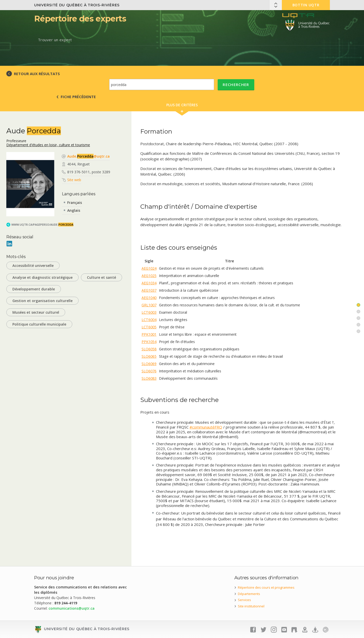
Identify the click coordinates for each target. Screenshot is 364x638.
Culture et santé (101, 277)
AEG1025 (149, 276)
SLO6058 (149, 349)
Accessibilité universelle (33, 265)
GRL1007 (149, 305)
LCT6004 (149, 320)
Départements (249, 594)
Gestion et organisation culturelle (42, 301)
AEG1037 (149, 290)
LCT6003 (149, 312)
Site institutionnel (251, 606)
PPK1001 (149, 334)
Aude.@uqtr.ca (88, 156)
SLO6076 (149, 371)
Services (244, 600)
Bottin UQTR (306, 5)
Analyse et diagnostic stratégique (42, 277)
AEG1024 (149, 268)
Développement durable (34, 289)
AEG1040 (149, 298)
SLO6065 (149, 356)
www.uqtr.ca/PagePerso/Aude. (42, 225)
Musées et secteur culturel (36, 312)
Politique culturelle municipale (39, 324)
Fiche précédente (78, 97)
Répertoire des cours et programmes (266, 587)
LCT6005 (149, 327)
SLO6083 (149, 378)
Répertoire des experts (80, 19)
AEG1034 (149, 283)
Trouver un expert (55, 40)
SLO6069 (149, 364)
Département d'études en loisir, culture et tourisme (48, 145)
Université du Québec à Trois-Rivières (77, 5)
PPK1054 (149, 342)
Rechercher (236, 84)
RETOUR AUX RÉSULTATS (37, 74)
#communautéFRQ (206, 427)
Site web (74, 180)
